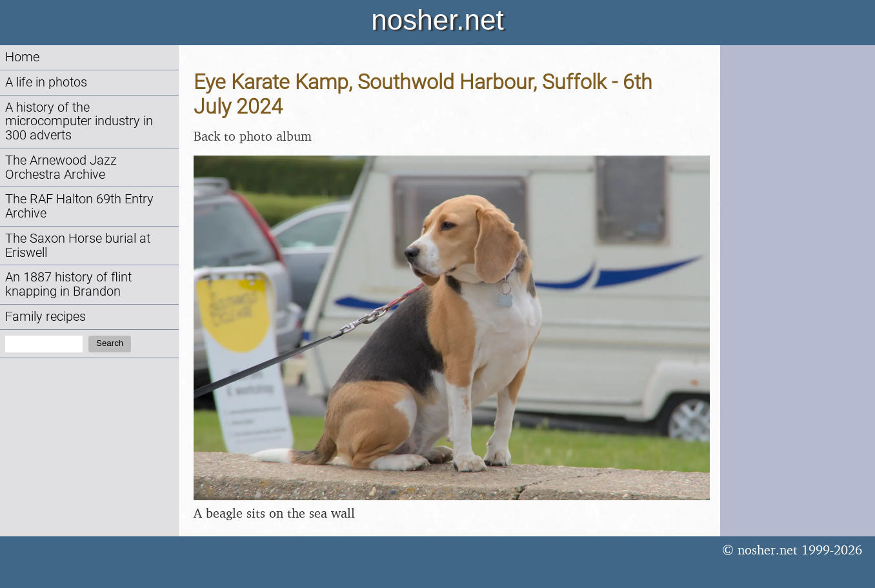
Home (22, 57)
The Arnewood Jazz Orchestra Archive (61, 167)
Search (110, 343)
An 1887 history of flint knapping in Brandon (68, 284)
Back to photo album (253, 136)
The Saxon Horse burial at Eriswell (78, 246)
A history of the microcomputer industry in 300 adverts (79, 122)
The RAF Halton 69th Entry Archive (79, 206)
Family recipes (45, 317)
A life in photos (46, 82)
